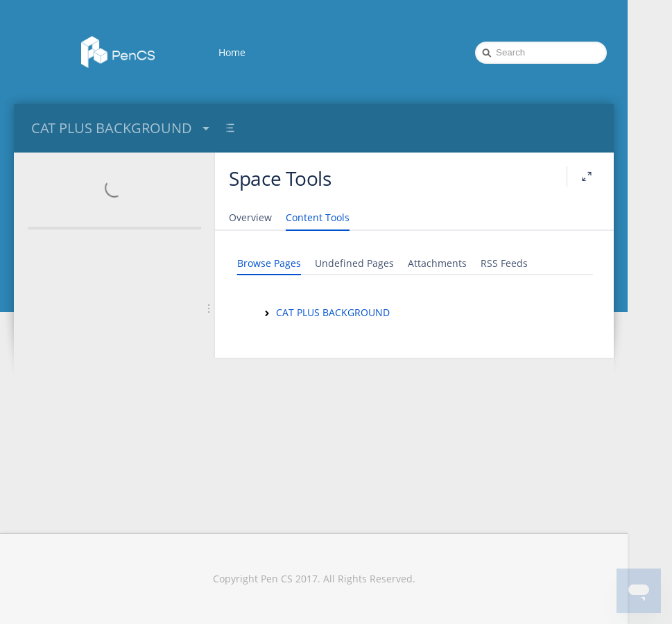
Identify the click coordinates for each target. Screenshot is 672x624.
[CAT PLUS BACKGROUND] (267, 313)
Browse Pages (269, 263)
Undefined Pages (354, 263)
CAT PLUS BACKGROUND (122, 128)
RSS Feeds (504, 263)
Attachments (437, 263)
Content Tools (318, 217)
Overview (250, 217)
